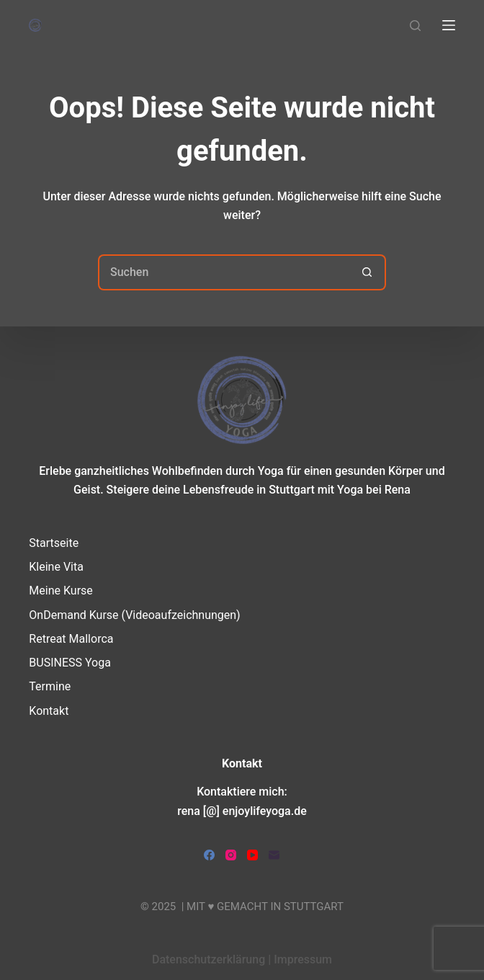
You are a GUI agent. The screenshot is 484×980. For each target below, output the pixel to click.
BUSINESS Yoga (70, 663)
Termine (50, 686)
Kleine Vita (56, 567)
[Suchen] (415, 26)
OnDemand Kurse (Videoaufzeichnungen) (134, 615)
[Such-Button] (368, 272)
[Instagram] (231, 855)
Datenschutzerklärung (209, 959)
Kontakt (49, 711)
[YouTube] (252, 855)
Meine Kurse (60, 591)
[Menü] (449, 25)
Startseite (54, 543)
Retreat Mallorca (71, 639)
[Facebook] (209, 855)
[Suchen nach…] (224, 272)
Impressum (303, 959)
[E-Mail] (274, 855)
